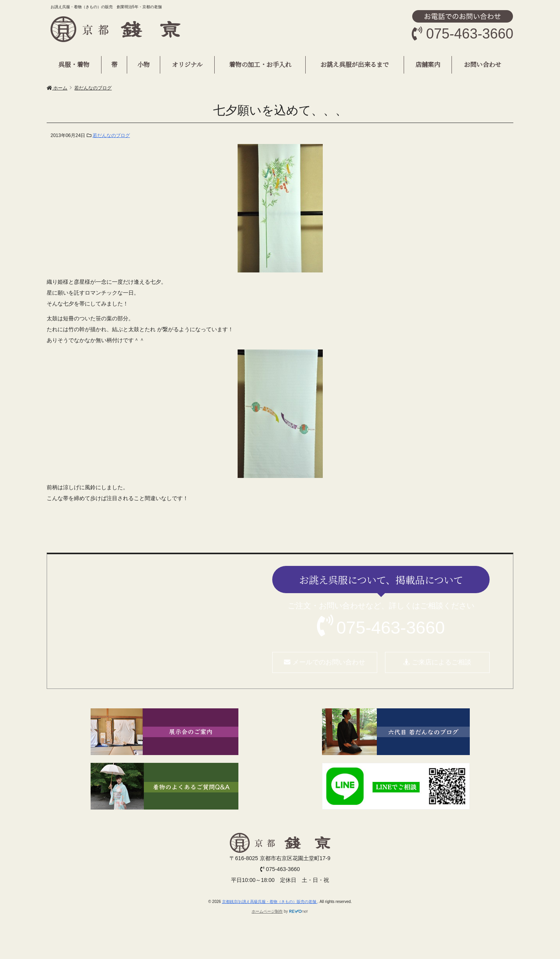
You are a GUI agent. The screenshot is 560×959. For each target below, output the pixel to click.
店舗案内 (428, 64)
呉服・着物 (74, 64)
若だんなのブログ (111, 135)
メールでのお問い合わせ (325, 662)
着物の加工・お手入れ (260, 64)
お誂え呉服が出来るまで (355, 64)
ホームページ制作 (267, 911)
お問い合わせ (483, 64)
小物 (143, 64)
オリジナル (187, 64)
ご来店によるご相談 (437, 662)
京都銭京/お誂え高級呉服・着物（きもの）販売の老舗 (270, 902)
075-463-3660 (391, 627)
